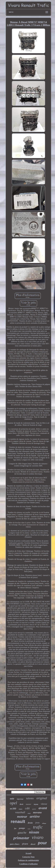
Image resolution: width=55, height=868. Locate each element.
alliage (44, 823)
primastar (21, 838)
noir (12, 799)
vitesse (44, 804)
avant (43, 808)
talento (30, 798)
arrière (35, 816)
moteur (22, 817)
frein (37, 823)
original (42, 798)
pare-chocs (15, 844)
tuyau (36, 804)
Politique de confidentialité (28, 860)
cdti (27, 808)
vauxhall (20, 812)
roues (21, 809)
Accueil (28, 853)
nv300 (13, 809)
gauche (22, 833)
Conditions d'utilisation (28, 864)
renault (18, 821)
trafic (38, 827)
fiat (15, 828)
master (29, 804)
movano (37, 812)
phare (25, 844)
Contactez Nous (28, 857)
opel (13, 803)
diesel (33, 844)
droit (21, 804)
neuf (29, 813)
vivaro (38, 837)
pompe (22, 828)
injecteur (20, 799)
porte (34, 809)
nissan (34, 832)
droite (30, 823)
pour (42, 843)
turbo (29, 829)
